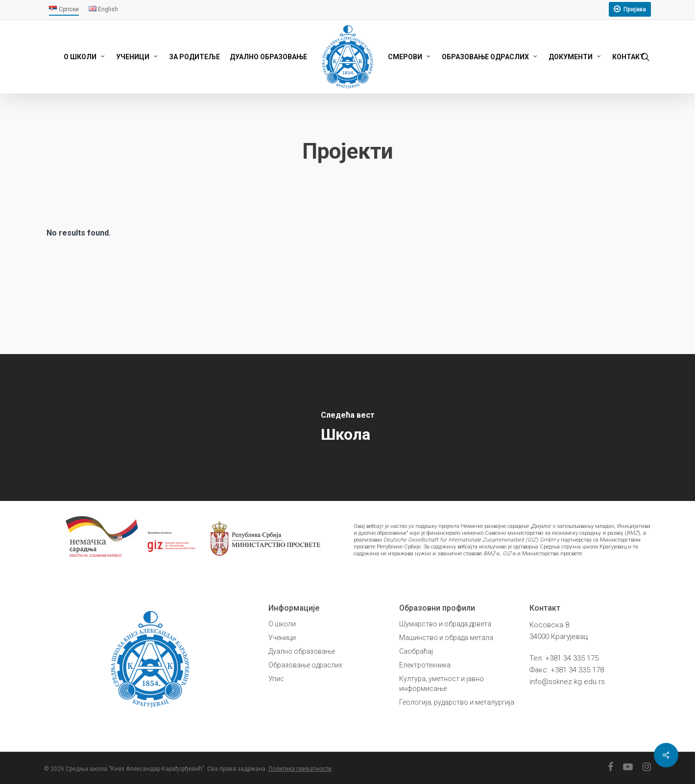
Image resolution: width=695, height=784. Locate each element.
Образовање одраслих (305, 665)
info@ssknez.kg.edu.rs (567, 682)
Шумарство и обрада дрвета (445, 624)
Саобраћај (416, 651)
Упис (276, 679)
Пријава (635, 9)
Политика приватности (300, 769)
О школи (282, 624)
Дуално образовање (302, 651)
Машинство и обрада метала (446, 638)
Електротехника (425, 665)
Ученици (282, 638)
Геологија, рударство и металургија (457, 702)
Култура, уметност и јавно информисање (442, 684)
